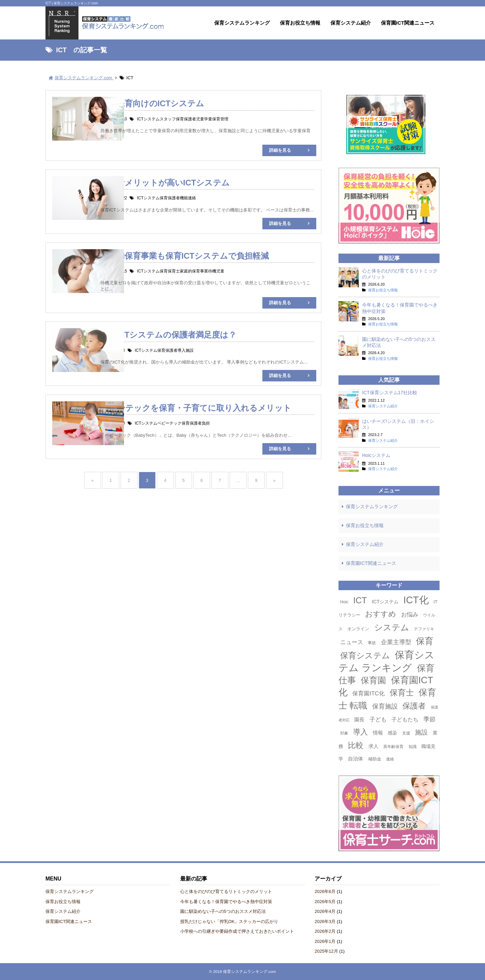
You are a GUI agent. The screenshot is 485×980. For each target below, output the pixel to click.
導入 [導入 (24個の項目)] (360, 732)
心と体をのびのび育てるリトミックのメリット (226, 891)
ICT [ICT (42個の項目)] (360, 600)
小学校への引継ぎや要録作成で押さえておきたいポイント (237, 931)
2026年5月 (325, 902)
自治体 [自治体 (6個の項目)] (355, 759)
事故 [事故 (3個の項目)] (372, 643)
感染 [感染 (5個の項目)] (392, 733)
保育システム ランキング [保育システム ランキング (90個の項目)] (386, 661)
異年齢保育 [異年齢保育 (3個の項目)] (393, 747)
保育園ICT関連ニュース (408, 23)
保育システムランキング (242, 23)
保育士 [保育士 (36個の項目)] (402, 693)
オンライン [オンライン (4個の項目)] (358, 629)
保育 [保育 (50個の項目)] (425, 641)
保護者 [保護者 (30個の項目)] (414, 706)
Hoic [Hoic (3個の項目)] (344, 602)
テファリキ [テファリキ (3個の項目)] (424, 629)
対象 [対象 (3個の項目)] (344, 733)
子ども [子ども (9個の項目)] (378, 719)
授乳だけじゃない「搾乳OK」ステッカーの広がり (229, 921)
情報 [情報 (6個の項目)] (378, 733)
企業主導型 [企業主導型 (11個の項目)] (396, 642)
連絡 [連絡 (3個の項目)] (390, 759)
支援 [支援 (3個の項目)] (406, 733)
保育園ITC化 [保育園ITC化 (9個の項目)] (368, 693)
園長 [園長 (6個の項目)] (359, 719)
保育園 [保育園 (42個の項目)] (373, 680)
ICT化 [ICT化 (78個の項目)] (416, 600)
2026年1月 (325, 941)
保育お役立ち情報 (300, 23)
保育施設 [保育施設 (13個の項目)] (385, 706)
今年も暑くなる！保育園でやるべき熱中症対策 (226, 902)
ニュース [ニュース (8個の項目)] (352, 642)
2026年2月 (325, 931)
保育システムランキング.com (249, 971)
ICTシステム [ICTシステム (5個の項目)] (385, 602)
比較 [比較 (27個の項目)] (356, 745)
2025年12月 (326, 951)
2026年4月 (325, 911)
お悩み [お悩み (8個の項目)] (410, 615)
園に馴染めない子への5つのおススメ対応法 (223, 911)
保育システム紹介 (351, 23)
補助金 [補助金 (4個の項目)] (375, 759)
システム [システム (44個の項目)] (392, 627)
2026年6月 (325, 891)
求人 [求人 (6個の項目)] (374, 746)
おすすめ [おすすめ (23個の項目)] (381, 614)
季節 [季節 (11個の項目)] (429, 719)
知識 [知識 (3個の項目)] (413, 747)
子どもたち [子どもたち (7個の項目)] (405, 719)
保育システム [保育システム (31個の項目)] (365, 656)
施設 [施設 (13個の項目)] (421, 732)
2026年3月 (325, 921)
